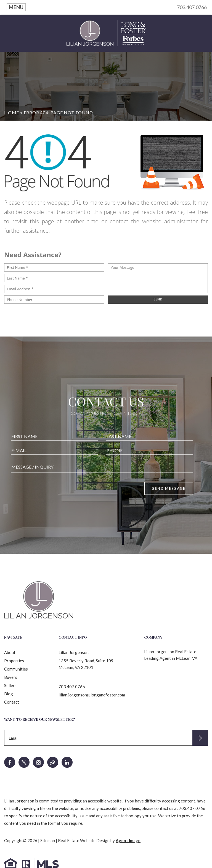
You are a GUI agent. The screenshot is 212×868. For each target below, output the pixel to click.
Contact (12, 702)
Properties (14, 661)
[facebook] (10, 762)
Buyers (11, 677)
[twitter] (24, 762)
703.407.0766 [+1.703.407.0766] (72, 687)
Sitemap (48, 840)
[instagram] (38, 762)
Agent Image (128, 840)
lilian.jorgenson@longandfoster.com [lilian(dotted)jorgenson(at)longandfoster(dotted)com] (92, 695)
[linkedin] (67, 762)
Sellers (10, 685)
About (10, 652)
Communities (16, 669)
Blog (9, 694)
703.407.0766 (192, 7)
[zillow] (53, 762)
